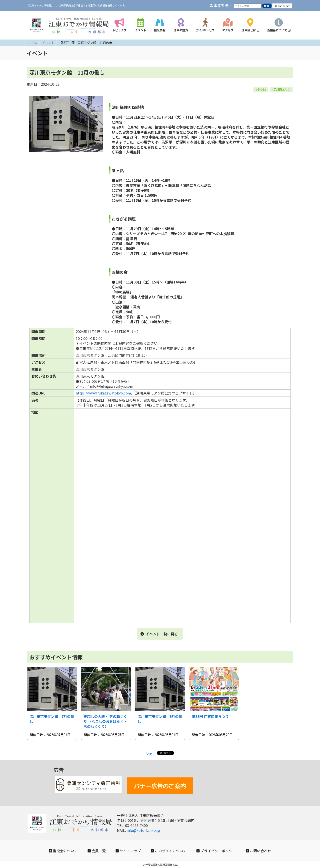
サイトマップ (128, 851)
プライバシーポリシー (216, 851)
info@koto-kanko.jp (143, 830)
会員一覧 (97, 851)
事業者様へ (221, 5)
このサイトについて (169, 851)
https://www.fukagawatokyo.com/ (104, 393)
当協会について (63, 851)
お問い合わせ (258, 851)
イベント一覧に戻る (159, 634)
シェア (151, 754)
